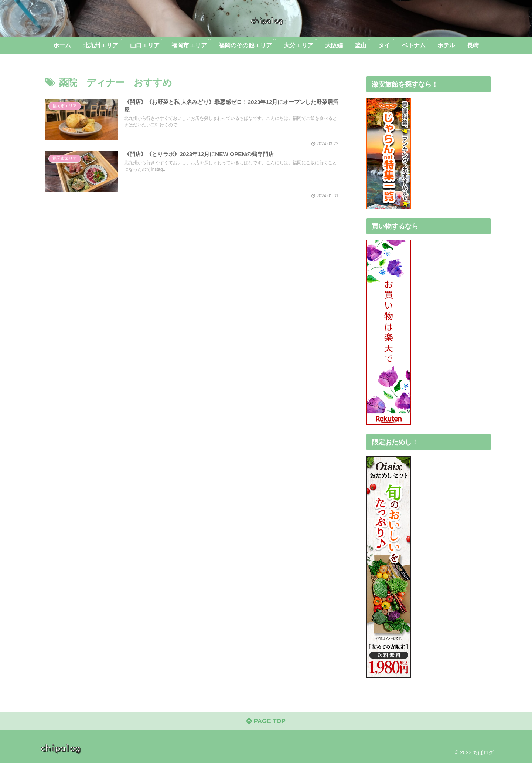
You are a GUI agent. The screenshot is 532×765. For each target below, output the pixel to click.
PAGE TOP (266, 723)
